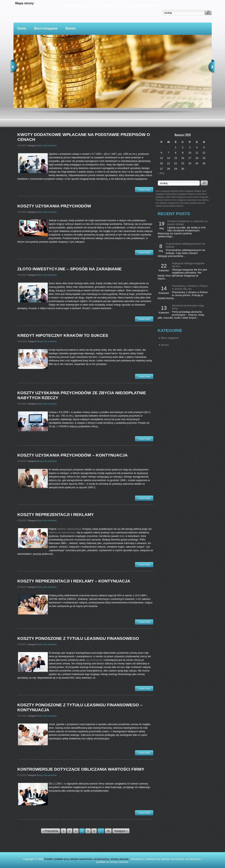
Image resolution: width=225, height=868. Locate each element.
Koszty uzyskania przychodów (54, 206)
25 (108, 831)
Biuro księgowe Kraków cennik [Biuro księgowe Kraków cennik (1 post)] (187, 194)
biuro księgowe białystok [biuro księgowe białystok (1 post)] (167, 191)
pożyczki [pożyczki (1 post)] (201, 203)
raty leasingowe (94, 660)
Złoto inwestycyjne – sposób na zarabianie (70, 269)
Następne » (121, 831)
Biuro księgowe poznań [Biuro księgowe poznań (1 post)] (182, 197)
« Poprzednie (51, 831)
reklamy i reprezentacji (69, 529)
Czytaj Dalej (144, 189)
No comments (51, 146)
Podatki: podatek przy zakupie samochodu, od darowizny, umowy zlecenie (86, 859)
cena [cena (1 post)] (199, 200)
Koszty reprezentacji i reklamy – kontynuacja (74, 581)
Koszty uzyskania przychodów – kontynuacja (73, 455)
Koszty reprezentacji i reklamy (56, 514)
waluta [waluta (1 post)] (159, 206)
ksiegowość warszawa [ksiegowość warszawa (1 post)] (178, 203)
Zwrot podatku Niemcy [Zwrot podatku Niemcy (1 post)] (173, 206)
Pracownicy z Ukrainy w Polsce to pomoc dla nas (190, 287)
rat (111, 731)
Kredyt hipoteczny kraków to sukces (63, 335)
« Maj (161, 173)
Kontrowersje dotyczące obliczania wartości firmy (81, 769)
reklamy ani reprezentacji (62, 533)
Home (22, 28)
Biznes (71, 28)
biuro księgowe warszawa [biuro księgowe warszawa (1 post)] (184, 200)
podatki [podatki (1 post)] (193, 203)
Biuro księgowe (46, 28)
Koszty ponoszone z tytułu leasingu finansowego (78, 638)
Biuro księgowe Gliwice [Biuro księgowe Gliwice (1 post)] (190, 191)
